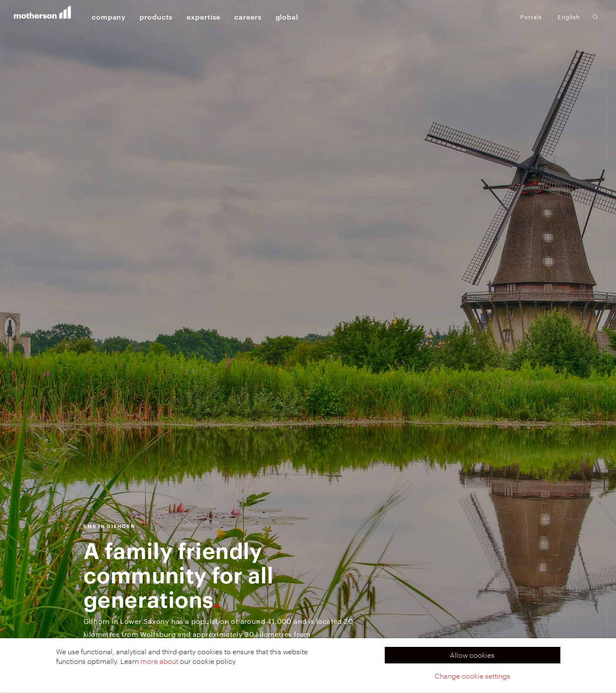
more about (159, 661)
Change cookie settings (473, 676)
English (569, 17)
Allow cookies (472, 655)
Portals (531, 17)
